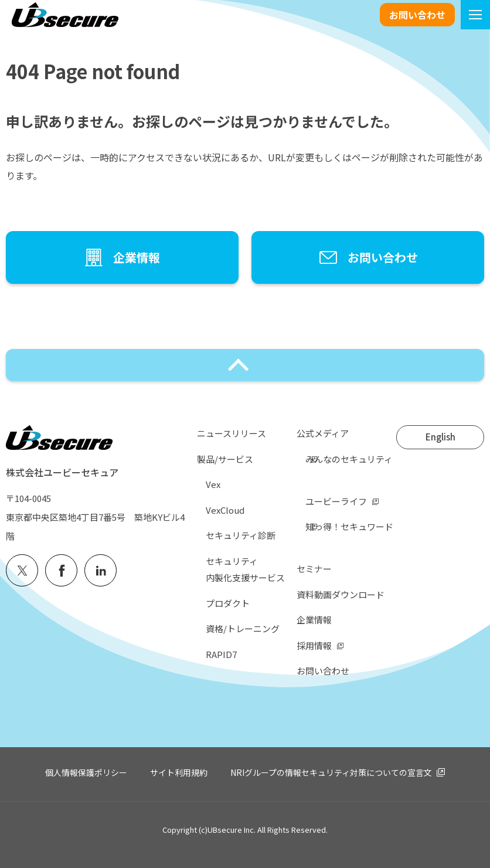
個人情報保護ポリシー (86, 772)
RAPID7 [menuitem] (221, 654)
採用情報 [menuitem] (314, 645)
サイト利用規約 (179, 772)
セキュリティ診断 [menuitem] (241, 535)
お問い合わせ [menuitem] (323, 671)
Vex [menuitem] (213, 484)
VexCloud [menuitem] (225, 510)
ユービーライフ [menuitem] (336, 501)
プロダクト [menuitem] (228, 603)
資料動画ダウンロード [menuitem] (341, 594)
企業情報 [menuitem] (314, 620)
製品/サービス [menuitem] (225, 459)
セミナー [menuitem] (314, 569)
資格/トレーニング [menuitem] (243, 628)
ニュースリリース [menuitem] (232, 433)
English (440, 437)
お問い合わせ (417, 15)
